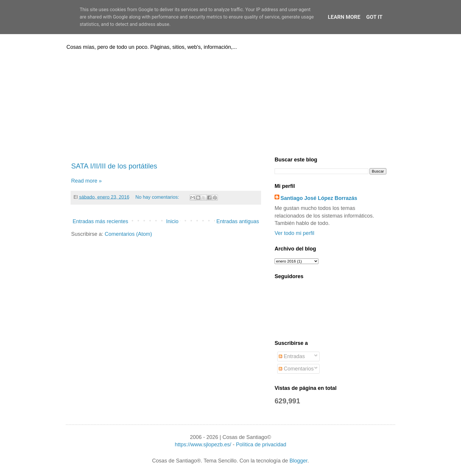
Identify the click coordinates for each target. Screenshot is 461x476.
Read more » (86, 181)
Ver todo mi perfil (294, 233)
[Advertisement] (230, 102)
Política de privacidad (261, 445)
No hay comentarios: (158, 197)
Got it (374, 17)
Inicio (172, 221)
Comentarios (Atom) (128, 234)
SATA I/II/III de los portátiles (114, 166)
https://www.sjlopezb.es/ (203, 445)
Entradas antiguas (238, 221)
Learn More (344, 17)
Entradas (292, 356)
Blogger (299, 461)
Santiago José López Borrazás (319, 198)
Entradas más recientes (100, 221)
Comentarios (296, 369)
